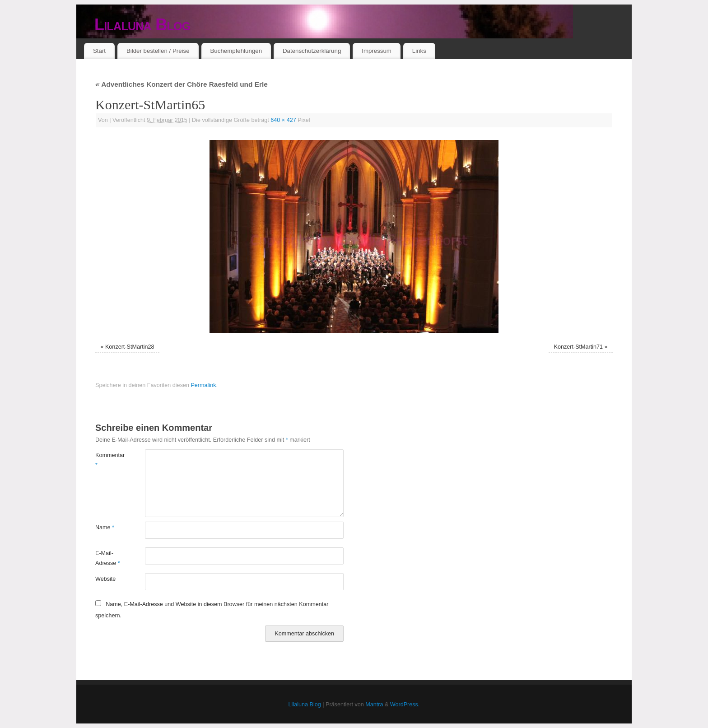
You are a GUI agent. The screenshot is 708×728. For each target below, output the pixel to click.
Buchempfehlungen (236, 51)
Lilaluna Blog (142, 25)
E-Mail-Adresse (108, 558)
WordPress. (405, 705)
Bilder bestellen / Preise (158, 51)
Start (99, 51)
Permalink (203, 385)
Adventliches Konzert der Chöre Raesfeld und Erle (182, 84)
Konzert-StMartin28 (130, 347)
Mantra (374, 705)
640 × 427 (283, 120)
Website (105, 579)
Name (105, 527)
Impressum (377, 51)
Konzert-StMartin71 (579, 347)
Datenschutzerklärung (312, 51)
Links (419, 51)
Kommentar (108, 460)
